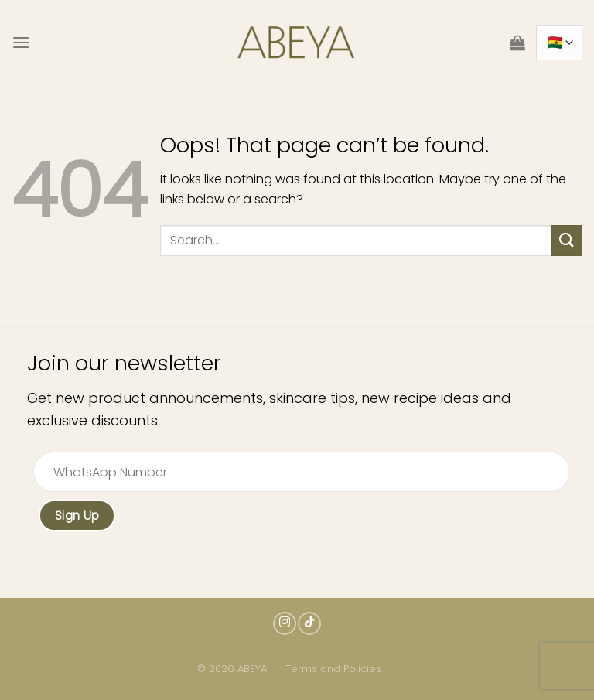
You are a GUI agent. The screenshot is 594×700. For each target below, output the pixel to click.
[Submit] (567, 240)
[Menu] (21, 42)
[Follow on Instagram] (285, 623)
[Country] (559, 42)
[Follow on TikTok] (309, 623)
